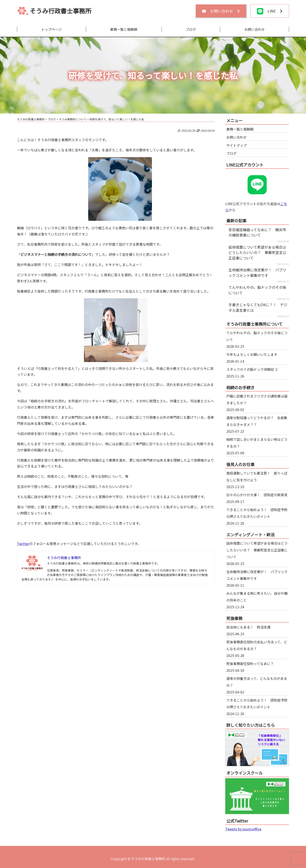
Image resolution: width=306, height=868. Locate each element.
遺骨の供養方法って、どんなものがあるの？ (257, 682)
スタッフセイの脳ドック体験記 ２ (252, 369)
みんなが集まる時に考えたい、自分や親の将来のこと (257, 597)
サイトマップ (237, 145)
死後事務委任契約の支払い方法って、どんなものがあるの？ (257, 645)
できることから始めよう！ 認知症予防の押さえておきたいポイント (257, 513)
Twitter (23, 544)
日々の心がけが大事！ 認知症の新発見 (257, 495)
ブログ (191, 29)
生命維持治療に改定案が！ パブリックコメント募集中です (257, 273)
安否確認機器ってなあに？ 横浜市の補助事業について (257, 232)
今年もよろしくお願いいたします (252, 354)
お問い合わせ (255, 29)
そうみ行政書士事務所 (61, 11)
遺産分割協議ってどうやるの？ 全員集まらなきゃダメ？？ (257, 421)
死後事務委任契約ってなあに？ (250, 664)
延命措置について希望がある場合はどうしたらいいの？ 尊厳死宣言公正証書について (257, 252)
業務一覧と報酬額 (124, 29)
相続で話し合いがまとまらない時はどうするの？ (257, 443)
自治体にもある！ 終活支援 (248, 627)
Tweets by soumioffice (243, 829)
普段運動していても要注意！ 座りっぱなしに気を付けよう (257, 476)
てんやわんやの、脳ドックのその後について (257, 336)
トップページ (51, 29)
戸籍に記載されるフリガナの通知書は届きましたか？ (257, 399)
